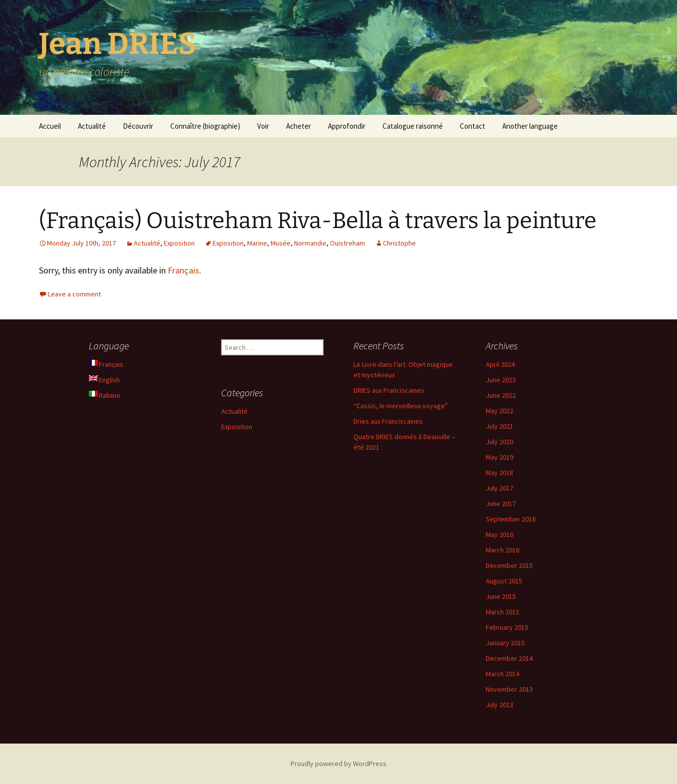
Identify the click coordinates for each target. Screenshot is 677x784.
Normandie (310, 243)
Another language (530, 126)
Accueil (50, 126)
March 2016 (503, 550)
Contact (473, 126)
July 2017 (500, 488)
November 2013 (509, 689)
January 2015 (505, 643)
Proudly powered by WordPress (338, 764)
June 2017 (501, 504)
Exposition (179, 243)
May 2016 (500, 534)
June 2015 (501, 596)
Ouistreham (347, 243)
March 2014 (503, 674)
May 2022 (500, 411)
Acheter (299, 126)
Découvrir (138, 126)
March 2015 (503, 612)
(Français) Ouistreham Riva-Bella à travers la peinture (318, 221)
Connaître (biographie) (205, 126)
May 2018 (500, 473)
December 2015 (509, 565)
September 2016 (511, 519)
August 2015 (504, 581)
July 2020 (500, 442)
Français (183, 270)
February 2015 (507, 627)
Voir (263, 126)
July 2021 (500, 426)
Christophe (399, 243)
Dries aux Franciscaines (388, 421)
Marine (257, 243)
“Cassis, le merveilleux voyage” (401, 406)
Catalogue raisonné (413, 126)
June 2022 (501, 395)
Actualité (92, 126)
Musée (281, 243)
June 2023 (501, 380)
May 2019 (500, 457)
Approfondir (347, 126)
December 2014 (509, 658)
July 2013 (500, 705)
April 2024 (500, 364)
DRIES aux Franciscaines (389, 390)
